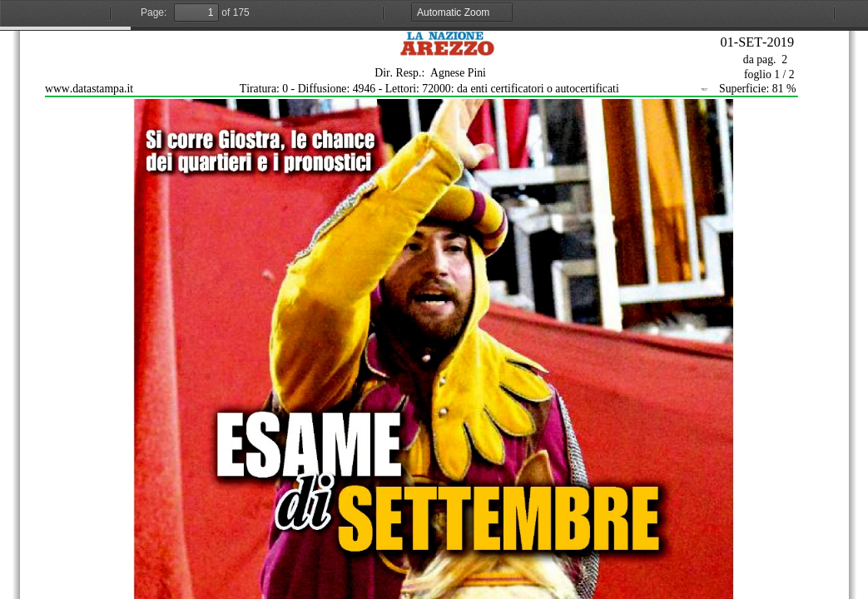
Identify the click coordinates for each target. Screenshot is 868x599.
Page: (154, 12)
